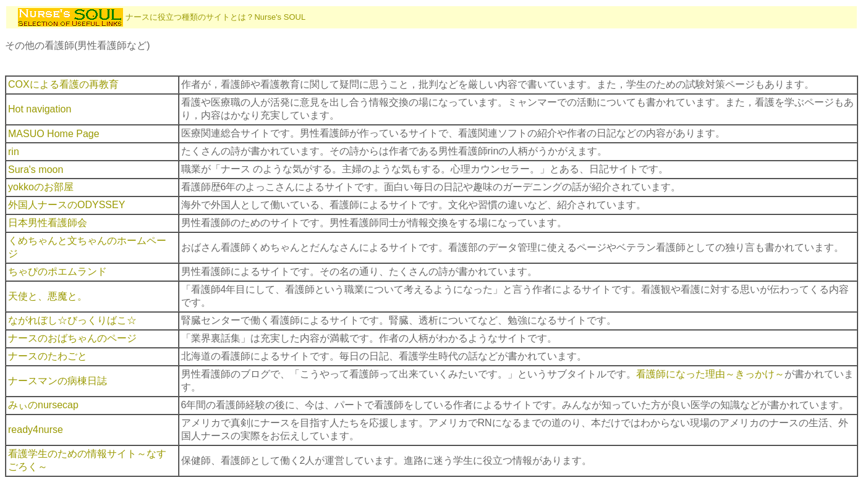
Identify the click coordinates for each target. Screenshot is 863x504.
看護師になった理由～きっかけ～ (710, 374)
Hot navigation (40, 109)
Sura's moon (36, 170)
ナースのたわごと (48, 356)
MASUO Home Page (54, 134)
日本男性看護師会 (48, 223)
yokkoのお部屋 (41, 187)
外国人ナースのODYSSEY (66, 205)
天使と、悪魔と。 (48, 296)
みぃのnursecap (43, 405)
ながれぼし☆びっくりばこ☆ (72, 320)
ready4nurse (36, 430)
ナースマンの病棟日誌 (57, 381)
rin (14, 152)
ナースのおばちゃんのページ (72, 338)
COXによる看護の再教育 (63, 84)
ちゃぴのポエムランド (57, 271)
